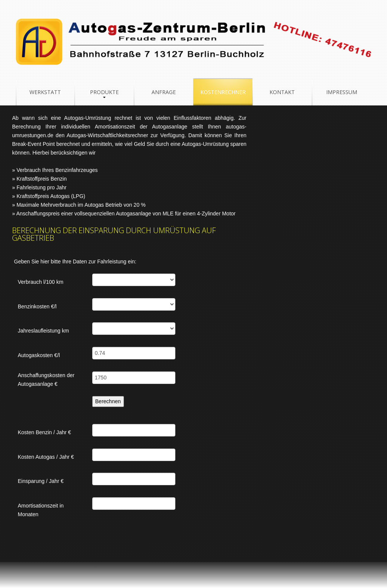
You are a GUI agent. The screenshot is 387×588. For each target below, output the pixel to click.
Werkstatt (45, 92)
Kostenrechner (223, 92)
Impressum (342, 92)
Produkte (104, 92)
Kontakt (282, 92)
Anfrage (164, 92)
